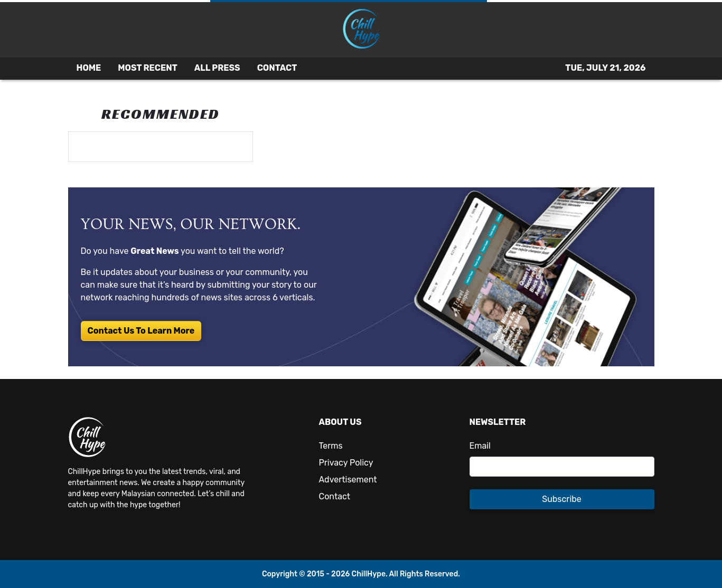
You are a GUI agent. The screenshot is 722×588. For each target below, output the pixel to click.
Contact (335, 496)
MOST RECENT (147, 68)
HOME (89, 68)
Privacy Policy (346, 463)
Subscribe (562, 499)
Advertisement (348, 480)
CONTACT (277, 68)
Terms (331, 446)
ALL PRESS (217, 68)
